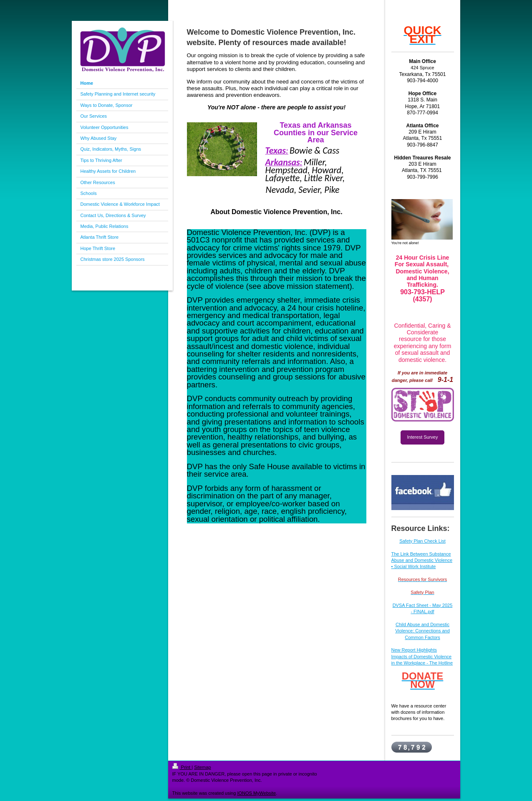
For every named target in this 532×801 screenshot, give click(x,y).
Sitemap (202, 767)
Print (182, 767)
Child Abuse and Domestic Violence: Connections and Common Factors (422, 631)
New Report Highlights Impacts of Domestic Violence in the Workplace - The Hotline (422, 656)
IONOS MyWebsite (256, 793)
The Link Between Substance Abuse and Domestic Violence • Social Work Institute (422, 560)
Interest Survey (423, 437)
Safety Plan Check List (422, 541)
